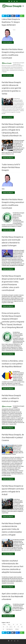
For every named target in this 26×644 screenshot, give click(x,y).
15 (3, 627)
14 (21, 624)
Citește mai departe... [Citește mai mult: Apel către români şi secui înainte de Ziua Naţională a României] (8, 616)
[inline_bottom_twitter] (4, 633)
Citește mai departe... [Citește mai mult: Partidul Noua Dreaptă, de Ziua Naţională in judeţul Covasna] (8, 479)
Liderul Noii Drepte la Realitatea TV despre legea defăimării (11, 22)
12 (13, 624)
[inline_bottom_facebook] (18, 633)
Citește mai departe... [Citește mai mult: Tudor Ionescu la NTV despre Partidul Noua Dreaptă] (8, 193)
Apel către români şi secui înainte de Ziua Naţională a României (13, 596)
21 (3, 629)
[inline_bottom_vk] (13, 633)
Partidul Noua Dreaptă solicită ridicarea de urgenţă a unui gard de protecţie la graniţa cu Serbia (11, 88)
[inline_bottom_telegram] (9, 633)
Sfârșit (17, 629)
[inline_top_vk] (13, 16)
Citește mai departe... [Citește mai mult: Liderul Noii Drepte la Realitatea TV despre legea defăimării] (8, 42)
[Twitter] (12, 1)
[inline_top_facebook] (18, 16)
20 (22, 627)
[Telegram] (9, 1)
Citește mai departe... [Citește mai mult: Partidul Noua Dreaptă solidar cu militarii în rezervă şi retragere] (8, 428)
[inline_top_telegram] (9, 16)
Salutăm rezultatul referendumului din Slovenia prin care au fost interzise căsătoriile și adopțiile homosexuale (13, 566)
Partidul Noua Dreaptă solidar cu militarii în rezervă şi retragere (11, 398)
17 (11, 627)
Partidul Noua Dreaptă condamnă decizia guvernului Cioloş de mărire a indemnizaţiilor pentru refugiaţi (12, 529)
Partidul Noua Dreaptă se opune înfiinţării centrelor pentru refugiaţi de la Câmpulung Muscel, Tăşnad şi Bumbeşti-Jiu (13, 130)
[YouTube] (14, 1)
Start (4, 624)
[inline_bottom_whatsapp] (22, 633)
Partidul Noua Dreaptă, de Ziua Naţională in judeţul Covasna (13, 437)
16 (7, 627)
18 (14, 627)
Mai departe (10, 629)
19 (18, 627)
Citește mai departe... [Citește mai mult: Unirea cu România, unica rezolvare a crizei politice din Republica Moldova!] (8, 389)
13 (17, 624)
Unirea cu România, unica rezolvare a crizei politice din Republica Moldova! (12, 364)
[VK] (17, 1)
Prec (9, 624)
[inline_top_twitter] (4, 16)
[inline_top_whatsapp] (22, 16)
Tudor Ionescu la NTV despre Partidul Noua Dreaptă (11, 167)
